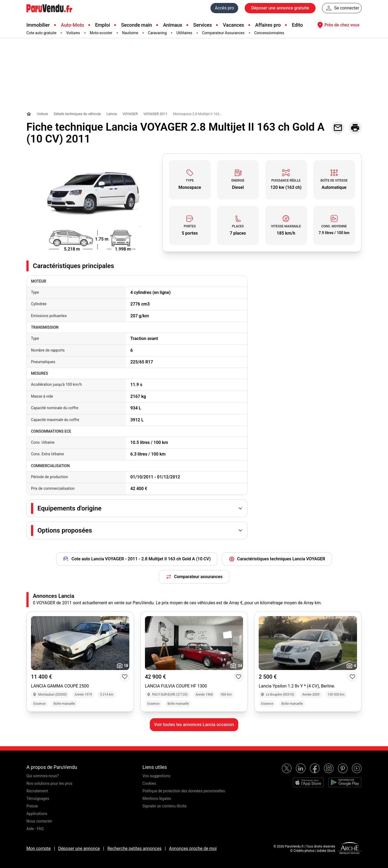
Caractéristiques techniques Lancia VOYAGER (277, 559)
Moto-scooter (101, 33)
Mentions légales (157, 798)
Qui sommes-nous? (43, 776)
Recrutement (37, 791)
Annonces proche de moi (193, 848)
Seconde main (137, 25)
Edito (297, 25)
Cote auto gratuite (41, 33)
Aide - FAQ (35, 829)
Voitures (73, 33)
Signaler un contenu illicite (164, 806)
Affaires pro (268, 25)
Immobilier (38, 25)
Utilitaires (184, 33)
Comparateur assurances (194, 577)
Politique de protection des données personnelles (184, 791)
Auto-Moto (72, 25)
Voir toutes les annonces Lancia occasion (194, 725)
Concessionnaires (269, 33)
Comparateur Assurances (223, 33)
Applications (37, 814)
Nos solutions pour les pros (49, 783)
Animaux (173, 25)
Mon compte (39, 848)
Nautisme (130, 33)
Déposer (280, 8)
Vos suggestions (157, 776)
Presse (32, 806)
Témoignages (38, 798)
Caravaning (157, 33)
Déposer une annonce (79, 848)
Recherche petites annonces (134, 848)
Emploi (103, 25)
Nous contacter (39, 821)
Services (202, 25)
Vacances (234, 25)
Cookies (149, 783)
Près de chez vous (338, 25)
